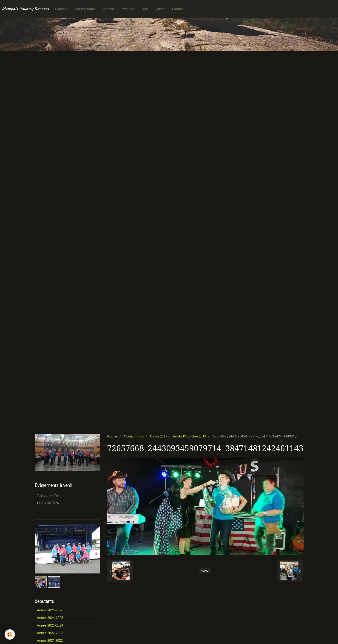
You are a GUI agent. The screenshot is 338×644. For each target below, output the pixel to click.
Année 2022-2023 (50, 633)
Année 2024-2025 (50, 618)
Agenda (108, 9)
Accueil (112, 436)
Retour (205, 571)
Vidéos (160, 9)
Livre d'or (127, 9)
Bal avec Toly (49, 496)
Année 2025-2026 (50, 610)
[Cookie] (10, 634)
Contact (178, 9)
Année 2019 (158, 436)
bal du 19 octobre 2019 (190, 436)
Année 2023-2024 (50, 625)
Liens (145, 9)
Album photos (85, 9)
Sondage (62, 9)
